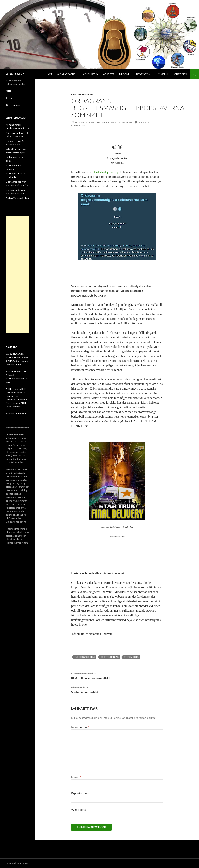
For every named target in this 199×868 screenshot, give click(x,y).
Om (50, 74)
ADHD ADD (15, 74)
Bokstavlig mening (106, 172)
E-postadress (81, 793)
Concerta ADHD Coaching (116, 122)
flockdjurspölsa (85, 657)
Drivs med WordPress (17, 863)
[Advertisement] (18, 274)
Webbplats (79, 809)
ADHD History (91, 74)
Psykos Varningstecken (17, 198)
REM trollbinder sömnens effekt (117, 675)
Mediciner (125, 74)
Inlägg (9, 98)
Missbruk (163, 74)
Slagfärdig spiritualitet (117, 689)
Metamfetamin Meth (16, 413)
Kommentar (80, 727)
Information (143, 74)
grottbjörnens (110, 657)
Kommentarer (13, 105)
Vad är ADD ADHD (66, 74)
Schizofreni (180, 74)
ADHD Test (109, 74)
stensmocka (131, 657)
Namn (76, 777)
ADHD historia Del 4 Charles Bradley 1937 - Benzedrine (17, 392)
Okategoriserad (82, 94)
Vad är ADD (12, 354)
